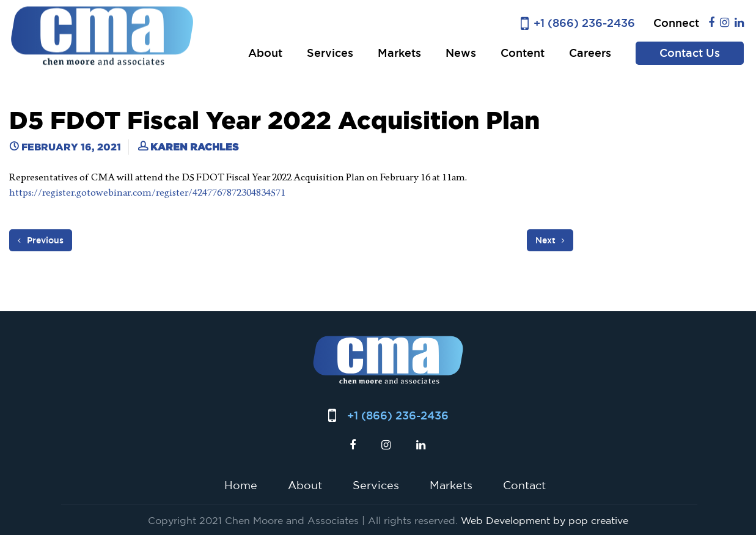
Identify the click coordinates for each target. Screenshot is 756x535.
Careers (590, 53)
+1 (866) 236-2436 (584, 23)
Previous (41, 240)
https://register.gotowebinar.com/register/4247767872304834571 (147, 192)
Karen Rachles (194, 147)
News (461, 53)
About (265, 53)
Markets (399, 53)
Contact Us (690, 53)
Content (523, 53)
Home (241, 485)
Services (330, 53)
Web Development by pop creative (545, 520)
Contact (524, 485)
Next (550, 240)
